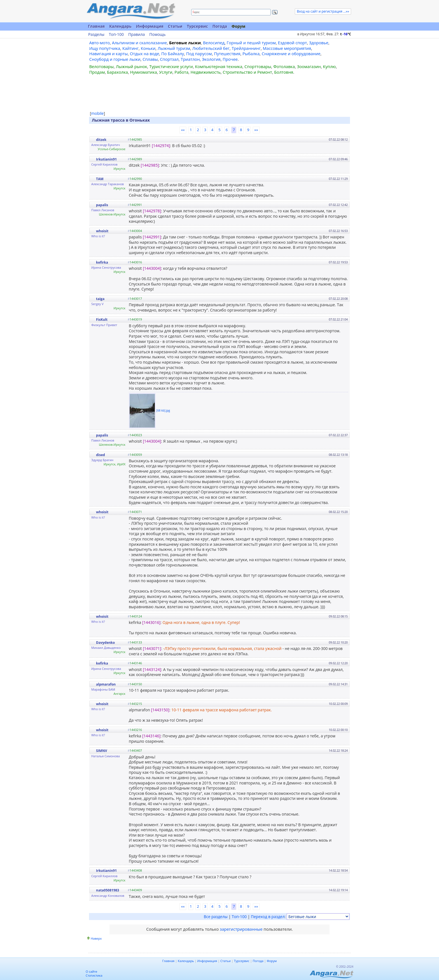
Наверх (96, 938)
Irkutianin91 (106, 159)
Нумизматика (143, 72)
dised (101, 455)
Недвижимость (205, 72)
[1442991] (152, 237)
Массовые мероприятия (287, 48)
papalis (102, 205)
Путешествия (227, 54)
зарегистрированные (241, 929)
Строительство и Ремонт (247, 72)
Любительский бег (211, 48)
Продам (97, 72)
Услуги (166, 72)
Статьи (175, 26)
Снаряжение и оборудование (291, 54)
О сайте (91, 971)
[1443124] (152, 669)
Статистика (94, 975)
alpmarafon (106, 684)
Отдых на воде (145, 54)
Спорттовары (258, 66)
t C (346, 34)
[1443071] (152, 648)
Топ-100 (116, 34)
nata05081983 (108, 890)
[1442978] (152, 211)
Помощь (157, 34)
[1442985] (150, 165)
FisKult (102, 320)
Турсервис (197, 26)
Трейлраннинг (246, 48)
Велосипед (214, 43)
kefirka (102, 262)
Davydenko (105, 643)
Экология (211, 59)
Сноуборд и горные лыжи (115, 59)
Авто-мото (100, 43)
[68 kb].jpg (163, 410)
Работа (181, 72)
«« (183, 130)
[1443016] (151, 622)
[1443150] (160, 710)
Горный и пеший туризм (251, 43)
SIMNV (101, 751)
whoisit (102, 231)
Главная (96, 26)
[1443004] (152, 268)
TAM (100, 179)
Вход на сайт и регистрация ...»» (323, 11)
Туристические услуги (171, 66)
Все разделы (216, 917)
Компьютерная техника (219, 66)
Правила (136, 34)
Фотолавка (284, 66)
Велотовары (101, 66)
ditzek (101, 140)
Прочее (230, 59)
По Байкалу (173, 54)
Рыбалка (251, 54)
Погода (220, 26)
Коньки (148, 48)
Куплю (330, 66)
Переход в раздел (268, 917)
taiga (100, 299)
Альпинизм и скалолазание (140, 43)
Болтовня (284, 72)
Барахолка (117, 72)
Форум (238, 26)
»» (256, 130)
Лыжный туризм (174, 48)
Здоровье (319, 43)
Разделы (96, 34)
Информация (150, 26)
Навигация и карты (109, 54)
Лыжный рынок (132, 66)
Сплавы (150, 59)
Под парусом (199, 54)
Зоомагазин (309, 66)
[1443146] (151, 736)
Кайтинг (130, 48)
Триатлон (190, 59)
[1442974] (161, 146)
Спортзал (169, 59)
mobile (98, 113)
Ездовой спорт (293, 43)
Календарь (120, 26)
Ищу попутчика (105, 48)
